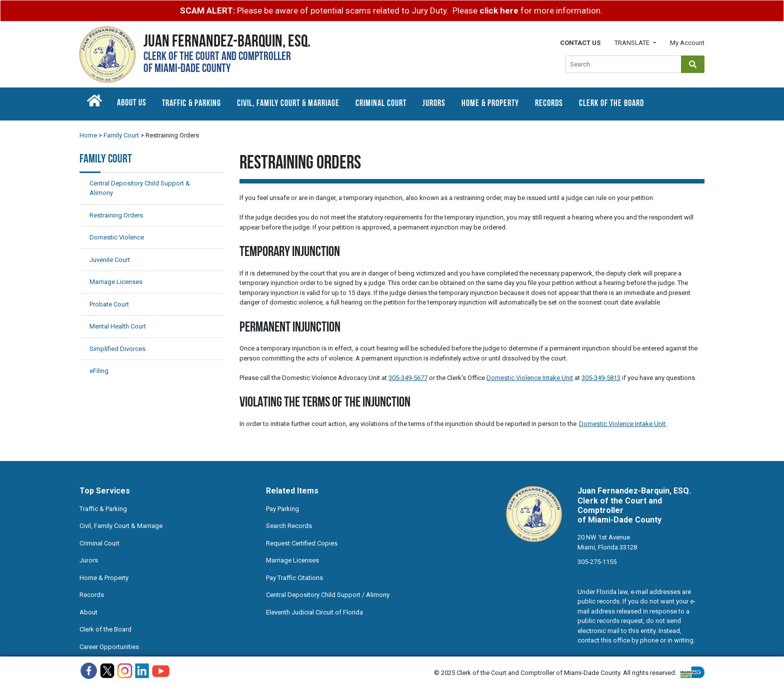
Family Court (121, 135)
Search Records (289, 526)
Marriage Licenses (116, 282)
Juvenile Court (110, 260)
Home (88, 135)
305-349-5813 (601, 378)
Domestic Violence (117, 237)
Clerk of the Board (611, 104)
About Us (132, 103)
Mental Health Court (118, 326)
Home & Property (490, 104)
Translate (633, 43)
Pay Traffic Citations (294, 578)
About (88, 612)
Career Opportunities (109, 647)
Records (549, 104)
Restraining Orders (116, 215)
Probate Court (109, 304)
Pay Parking (282, 509)
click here (499, 10)
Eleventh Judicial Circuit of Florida (314, 612)
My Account (687, 43)
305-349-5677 (408, 378)
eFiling (99, 371)
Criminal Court (381, 104)
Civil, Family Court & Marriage (288, 104)
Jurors (434, 104)
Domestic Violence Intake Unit (530, 378)
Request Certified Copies (302, 543)
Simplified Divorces (117, 349)
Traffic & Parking (191, 104)
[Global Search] (623, 64)
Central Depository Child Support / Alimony (328, 595)
